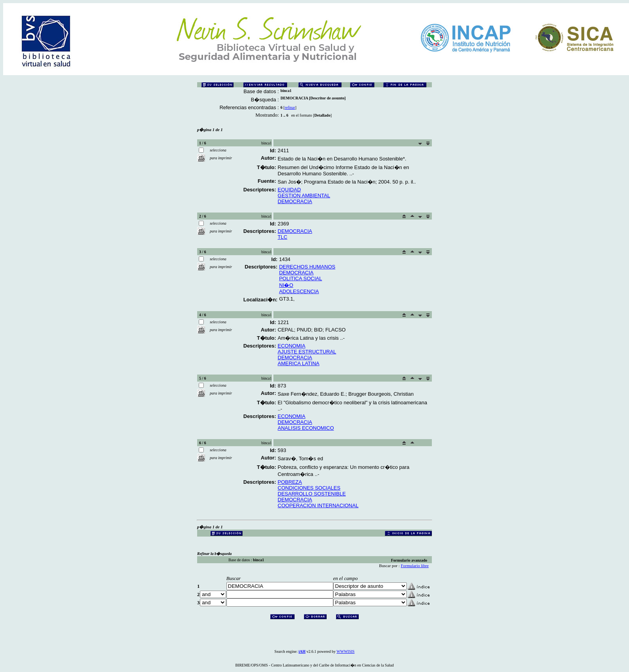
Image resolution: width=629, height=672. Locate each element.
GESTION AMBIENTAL (304, 195)
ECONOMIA (292, 346)
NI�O (286, 285)
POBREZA (290, 482)
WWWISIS (345, 651)
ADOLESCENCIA (299, 291)
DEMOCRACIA (295, 201)
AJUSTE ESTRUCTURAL (307, 352)
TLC (283, 237)
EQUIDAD (289, 190)
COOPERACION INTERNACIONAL (318, 505)
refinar (290, 107)
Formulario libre (415, 566)
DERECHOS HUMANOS (307, 267)
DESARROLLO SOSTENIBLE (312, 494)
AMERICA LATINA (299, 363)
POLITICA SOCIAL (300, 278)
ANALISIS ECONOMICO (306, 428)
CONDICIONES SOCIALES (309, 488)
